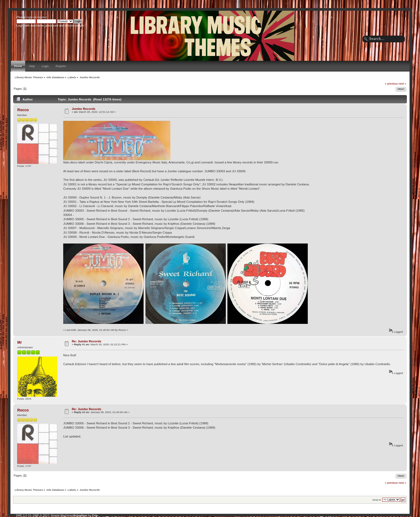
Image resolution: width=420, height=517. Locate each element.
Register (61, 66)
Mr (20, 342)
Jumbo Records (84, 109)
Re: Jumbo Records (87, 341)
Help (32, 66)
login (29, 17)
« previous (391, 84)
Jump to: (377, 500)
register (42, 17)
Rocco (23, 110)
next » (402, 84)
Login (45, 66)
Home (18, 66)
